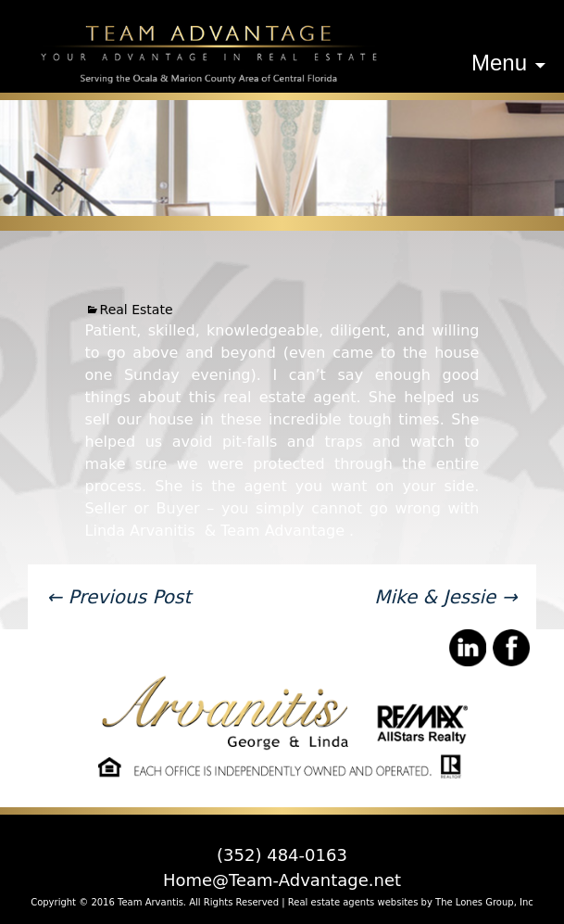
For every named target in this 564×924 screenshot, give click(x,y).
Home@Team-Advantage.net (282, 880)
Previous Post (119, 597)
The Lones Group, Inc (484, 902)
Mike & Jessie (445, 597)
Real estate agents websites (353, 902)
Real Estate (137, 310)
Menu (499, 63)
